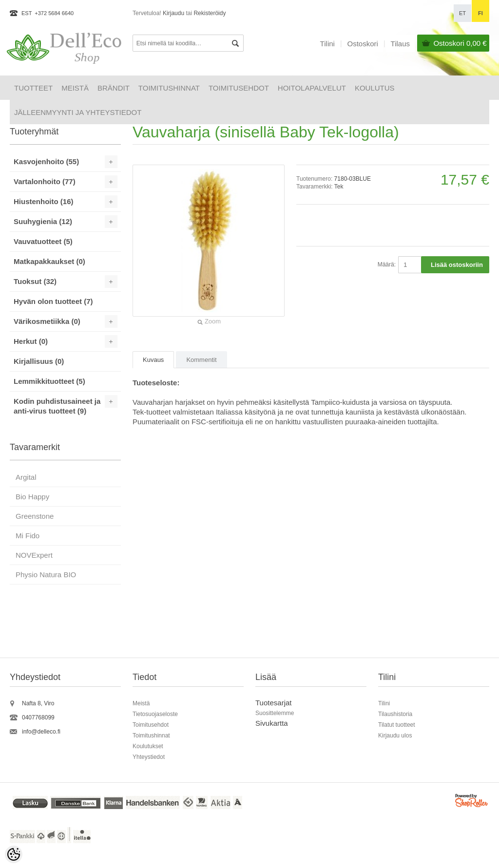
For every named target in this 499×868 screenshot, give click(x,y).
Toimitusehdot (239, 88)
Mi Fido (28, 536)
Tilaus (400, 44)
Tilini (327, 44)
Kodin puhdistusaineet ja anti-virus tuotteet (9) (57, 406)
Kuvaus (153, 360)
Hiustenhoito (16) (44, 201)
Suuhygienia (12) (43, 221)
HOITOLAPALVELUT (312, 88)
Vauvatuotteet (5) (43, 241)
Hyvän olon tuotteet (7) (53, 301)
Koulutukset (148, 746)
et (462, 13)
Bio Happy (32, 497)
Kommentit (201, 360)
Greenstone (35, 516)
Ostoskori (460, 43)
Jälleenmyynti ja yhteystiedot (78, 112)
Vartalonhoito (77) (45, 181)
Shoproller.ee (472, 802)
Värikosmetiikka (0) (47, 321)
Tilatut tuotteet (397, 725)
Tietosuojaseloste (155, 714)
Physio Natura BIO (46, 575)
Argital (26, 477)
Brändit (114, 88)
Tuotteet (33, 88)
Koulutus (375, 88)
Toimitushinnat (169, 88)
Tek (339, 187)
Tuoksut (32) (35, 281)
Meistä (75, 88)
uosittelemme (277, 713)
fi (480, 13)
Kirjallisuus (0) (39, 361)
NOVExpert (34, 555)
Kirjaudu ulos (395, 736)
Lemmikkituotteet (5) (49, 381)
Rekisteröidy (210, 13)
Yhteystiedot (149, 757)
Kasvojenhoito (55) (46, 161)
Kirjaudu (173, 13)
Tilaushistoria (395, 714)
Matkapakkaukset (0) (49, 261)
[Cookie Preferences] (14, 854)
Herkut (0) (31, 341)
